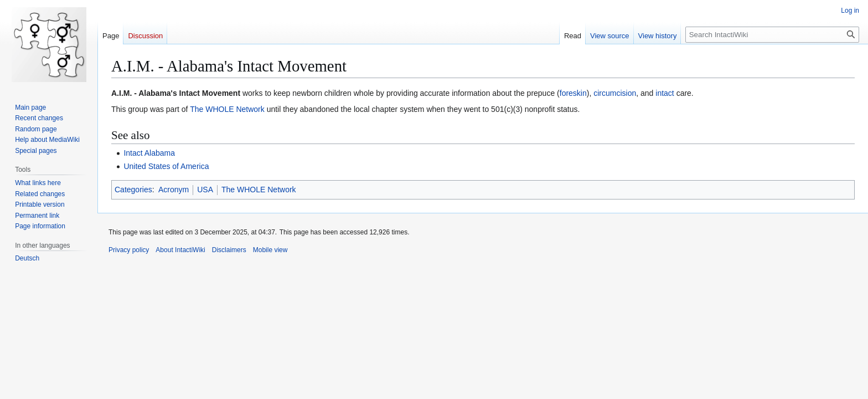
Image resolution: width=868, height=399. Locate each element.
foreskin (573, 93)
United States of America (166, 166)
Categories (133, 190)
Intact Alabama (149, 153)
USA (205, 190)
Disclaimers (229, 250)
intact (665, 93)
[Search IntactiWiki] (772, 35)
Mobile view (270, 250)
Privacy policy (129, 250)
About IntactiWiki (180, 250)
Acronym (174, 190)
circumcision (615, 93)
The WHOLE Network (227, 109)
